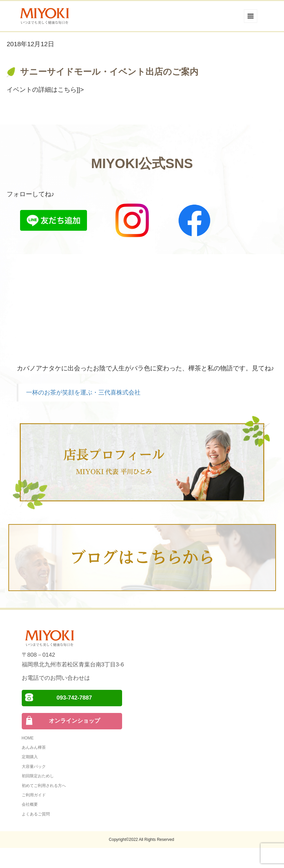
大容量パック (34, 767)
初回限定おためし (38, 776)
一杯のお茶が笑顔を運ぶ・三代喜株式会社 (83, 392)
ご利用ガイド (34, 795)
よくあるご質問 (36, 814)
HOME (28, 738)
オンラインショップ (74, 721)
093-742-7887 (74, 698)
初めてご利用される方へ (44, 786)
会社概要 (30, 804)
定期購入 (30, 757)
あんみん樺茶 (34, 747)
